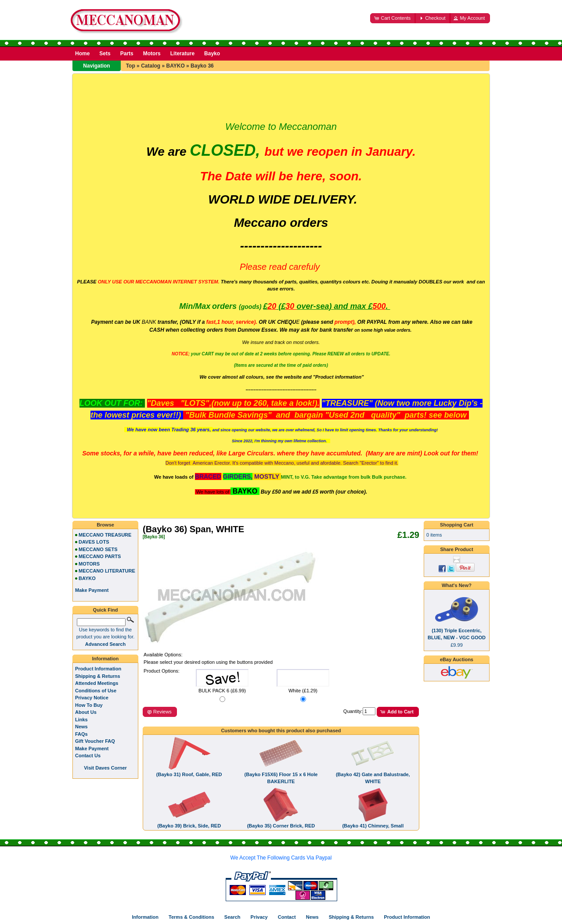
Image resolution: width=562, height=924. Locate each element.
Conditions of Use (96, 691)
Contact (287, 917)
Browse (105, 525)
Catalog (151, 66)
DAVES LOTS (94, 542)
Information (106, 659)
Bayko (212, 54)
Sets (105, 54)
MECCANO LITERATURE (107, 571)
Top (131, 66)
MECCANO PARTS (100, 556)
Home (82, 54)
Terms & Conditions (191, 917)
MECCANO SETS (98, 549)
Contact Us (88, 756)
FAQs (81, 734)
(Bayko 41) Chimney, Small (373, 826)
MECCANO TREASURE (105, 535)
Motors (152, 54)
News (81, 727)
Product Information (98, 669)
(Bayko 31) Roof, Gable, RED (189, 774)
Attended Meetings (97, 683)
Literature (182, 54)
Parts (127, 54)
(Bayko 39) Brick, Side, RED (189, 826)
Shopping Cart (457, 525)
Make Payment (92, 749)
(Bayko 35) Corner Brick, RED (281, 826)
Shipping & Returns (98, 676)
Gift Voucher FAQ (95, 741)
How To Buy (89, 705)
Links (81, 720)
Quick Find (106, 610)
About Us (86, 712)
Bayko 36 (202, 66)
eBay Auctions (457, 659)
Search (232, 917)
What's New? (457, 585)
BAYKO (175, 66)
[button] (393, 18)
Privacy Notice (92, 698)
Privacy (259, 917)
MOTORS (89, 564)
